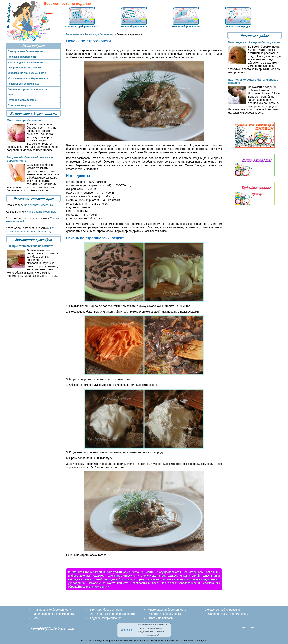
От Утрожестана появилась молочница (30, 230)
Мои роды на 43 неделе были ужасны (254, 42)
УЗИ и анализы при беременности (28, 78)
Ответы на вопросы (19, 105)
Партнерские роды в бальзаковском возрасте (253, 81)
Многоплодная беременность (25, 62)
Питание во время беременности (27, 89)
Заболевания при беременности (27, 73)
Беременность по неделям (68, 4)
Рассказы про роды (238, 27)
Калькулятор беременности (82, 27)
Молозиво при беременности (27, 120)
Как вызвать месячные (39, 205)
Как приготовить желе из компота (30, 246)
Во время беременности (186, 27)
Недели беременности (134, 27)
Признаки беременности (22, 57)
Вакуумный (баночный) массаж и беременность (30, 159)
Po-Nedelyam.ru (44, 628)
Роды (11, 95)
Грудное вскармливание (22, 100)
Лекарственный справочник (24, 68)
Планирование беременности (25, 51)
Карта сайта (249, 627)
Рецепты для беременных (99, 34)
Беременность (74, 34)
